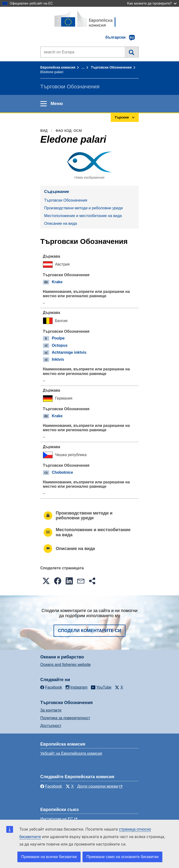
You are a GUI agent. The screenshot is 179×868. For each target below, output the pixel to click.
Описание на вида (61, 223)
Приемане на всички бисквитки (49, 857)
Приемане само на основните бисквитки (122, 857)
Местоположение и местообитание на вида (83, 216)
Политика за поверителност (65, 718)
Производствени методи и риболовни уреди (83, 208)
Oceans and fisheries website (65, 665)
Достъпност (51, 726)
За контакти (51, 710)
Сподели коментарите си (89, 631)
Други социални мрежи (98, 786)
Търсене (132, 52)
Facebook (51, 786)
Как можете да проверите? (152, 3)
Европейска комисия (58, 67)
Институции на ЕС (57, 819)
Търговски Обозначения (111, 67)
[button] (46, 581)
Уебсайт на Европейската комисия (71, 753)
